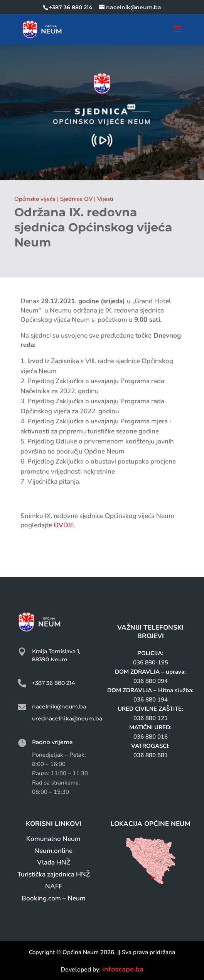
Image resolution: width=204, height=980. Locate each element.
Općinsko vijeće (35, 199)
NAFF (54, 886)
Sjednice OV (76, 199)
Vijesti (105, 199)
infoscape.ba (123, 969)
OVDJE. (65, 525)
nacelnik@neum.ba (59, 707)
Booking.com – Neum (54, 898)
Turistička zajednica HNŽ (54, 874)
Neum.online (53, 851)
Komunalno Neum (53, 839)
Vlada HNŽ (54, 862)
